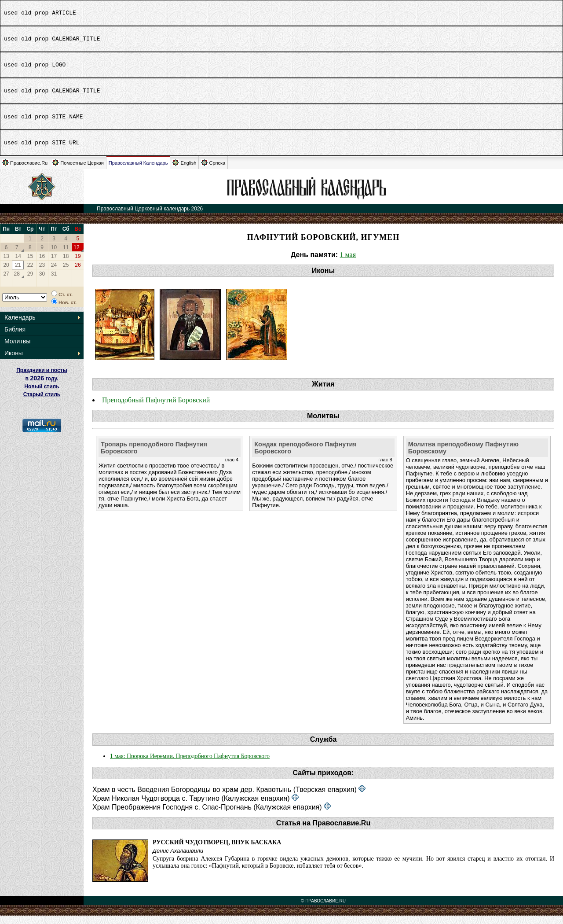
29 (30, 282)
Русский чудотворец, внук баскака (217, 850)
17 (54, 264)
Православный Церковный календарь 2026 (150, 217)
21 (18, 273)
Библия (15, 337)
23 (42, 273)
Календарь (20, 325)
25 (66, 273)
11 (66, 255)
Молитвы (17, 349)
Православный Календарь (138, 171)
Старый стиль (42, 402)
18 (66, 264)
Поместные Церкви (78, 171)
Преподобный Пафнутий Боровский (156, 408)
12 (76, 255)
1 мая (348, 263)
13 (6, 264)
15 (30, 264)
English (184, 171)
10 (54, 255)
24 (54, 273)
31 (54, 282)
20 (6, 273)
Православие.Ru (25, 171)
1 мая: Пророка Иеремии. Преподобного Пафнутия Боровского (190, 764)
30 (42, 282)
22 (30, 273)
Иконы (14, 361)
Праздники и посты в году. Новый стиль (42, 386)
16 (42, 264)
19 (78, 264)
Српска (213, 171)
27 (6, 282)
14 (18, 264)
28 (17, 282)
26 (78, 273)
